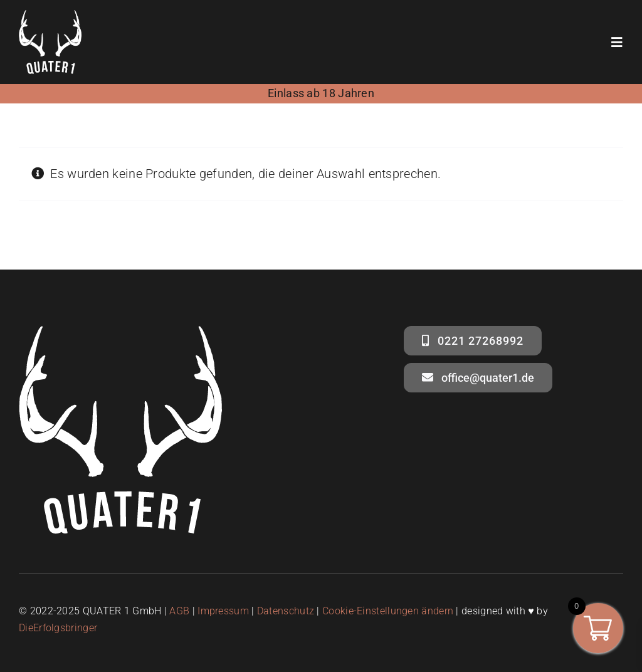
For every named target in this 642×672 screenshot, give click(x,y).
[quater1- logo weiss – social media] (50, 16)
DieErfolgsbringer (58, 628)
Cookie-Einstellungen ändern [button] (388, 611)
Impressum (223, 611)
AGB (179, 611)
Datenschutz (286, 611)
